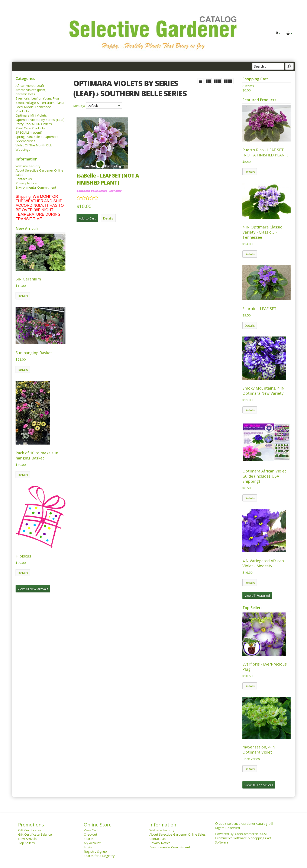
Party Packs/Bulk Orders (34, 124)
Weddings (23, 149)
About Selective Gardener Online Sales (178, 834)
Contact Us (24, 179)
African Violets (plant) (31, 90)
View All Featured (257, 595)
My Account (92, 843)
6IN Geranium (28, 279)
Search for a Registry (99, 856)
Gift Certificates (30, 830)
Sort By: (80, 105)
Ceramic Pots (25, 94)
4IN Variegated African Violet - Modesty (263, 563)
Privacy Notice (26, 183)
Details (23, 296)
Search (89, 839)
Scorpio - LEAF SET (259, 309)
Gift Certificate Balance (35, 834)
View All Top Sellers (259, 785)
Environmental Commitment (36, 187)
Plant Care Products (30, 128)
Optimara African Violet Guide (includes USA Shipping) (264, 476)
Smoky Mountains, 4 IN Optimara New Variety (264, 391)
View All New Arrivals (33, 589)
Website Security (28, 166)
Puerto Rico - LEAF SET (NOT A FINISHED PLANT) (265, 152)
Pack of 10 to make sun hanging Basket (37, 455)
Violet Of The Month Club (34, 145)
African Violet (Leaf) (30, 85)
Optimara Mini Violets (31, 115)
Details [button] (108, 218)
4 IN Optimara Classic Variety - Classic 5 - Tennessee (262, 232)
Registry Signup (95, 851)
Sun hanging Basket (34, 353)
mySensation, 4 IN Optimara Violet (259, 750)
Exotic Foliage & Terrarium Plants (40, 103)
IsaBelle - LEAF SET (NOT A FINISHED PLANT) (108, 179)
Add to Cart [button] (87, 218)
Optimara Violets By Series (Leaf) (40, 120)
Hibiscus (23, 556)
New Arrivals (27, 839)
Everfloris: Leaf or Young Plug (37, 98)
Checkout (91, 834)
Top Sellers (26, 843)
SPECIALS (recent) (29, 132)
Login (88, 847)
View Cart (91, 830)
